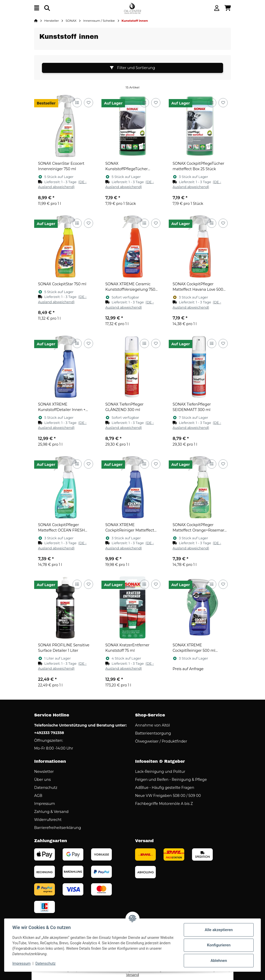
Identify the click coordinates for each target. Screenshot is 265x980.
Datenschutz (46, 963)
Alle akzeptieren (218, 930)
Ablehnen (218, 961)
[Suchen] (47, 8)
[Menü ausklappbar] (37, 8)
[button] (217, 8)
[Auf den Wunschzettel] (88, 103)
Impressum (22, 963)
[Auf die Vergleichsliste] (77, 103)
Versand (132, 975)
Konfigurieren (218, 945)
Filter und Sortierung (132, 68)
